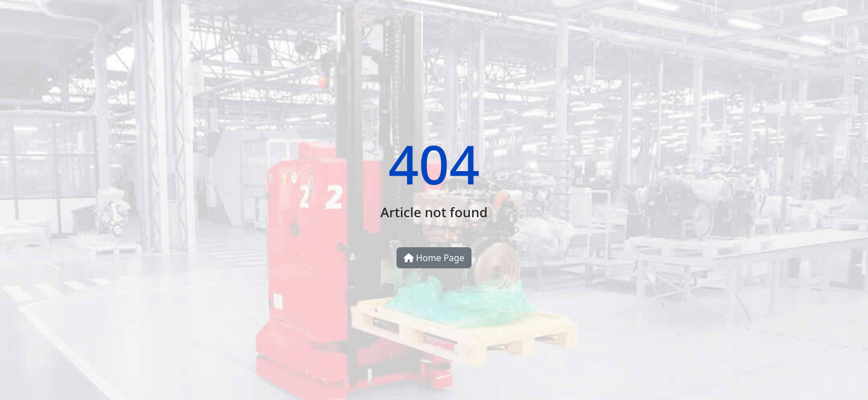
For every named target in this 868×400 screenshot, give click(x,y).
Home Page (434, 258)
